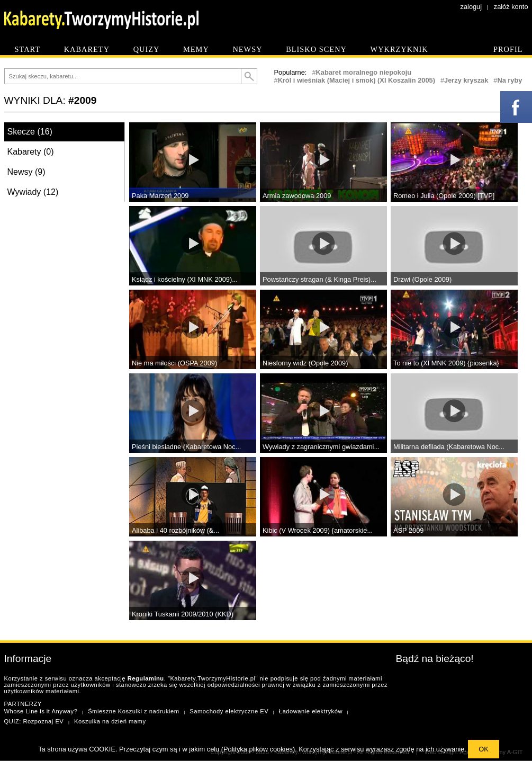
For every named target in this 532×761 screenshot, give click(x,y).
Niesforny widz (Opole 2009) (305, 363)
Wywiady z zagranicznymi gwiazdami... (321, 447)
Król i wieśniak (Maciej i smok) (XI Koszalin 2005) (357, 80)
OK (484, 749)
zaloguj (471, 7)
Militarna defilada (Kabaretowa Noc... (449, 447)
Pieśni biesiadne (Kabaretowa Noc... (186, 447)
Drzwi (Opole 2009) (422, 279)
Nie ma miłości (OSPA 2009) (174, 363)
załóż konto (511, 7)
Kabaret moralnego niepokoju (364, 72)
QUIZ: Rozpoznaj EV (34, 721)
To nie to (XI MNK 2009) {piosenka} (446, 363)
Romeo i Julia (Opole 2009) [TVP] (444, 196)
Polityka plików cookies (258, 749)
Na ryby (510, 80)
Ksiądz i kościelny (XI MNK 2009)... (185, 279)
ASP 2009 (408, 530)
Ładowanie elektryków (311, 711)
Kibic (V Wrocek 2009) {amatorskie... (318, 530)
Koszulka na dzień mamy (110, 721)
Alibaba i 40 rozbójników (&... (175, 530)
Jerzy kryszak (466, 80)
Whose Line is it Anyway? (41, 711)
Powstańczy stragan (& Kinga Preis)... (319, 279)
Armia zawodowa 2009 (297, 196)
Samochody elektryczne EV (229, 711)
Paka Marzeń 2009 (160, 196)
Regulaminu (146, 678)
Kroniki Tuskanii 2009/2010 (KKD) (183, 614)
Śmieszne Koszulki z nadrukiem (133, 711)
